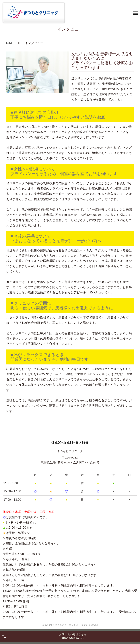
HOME (9, 43)
